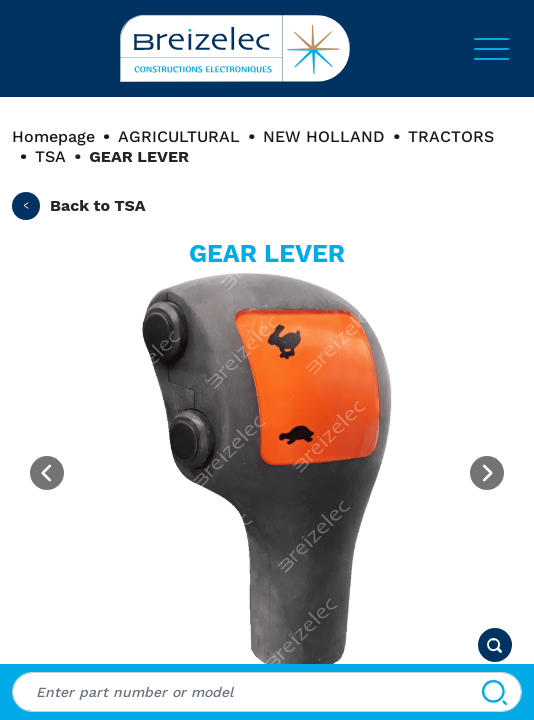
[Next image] (487, 473)
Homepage (53, 136)
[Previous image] (47, 473)
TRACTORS (451, 136)
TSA (50, 156)
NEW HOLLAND (324, 136)
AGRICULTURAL (179, 136)
